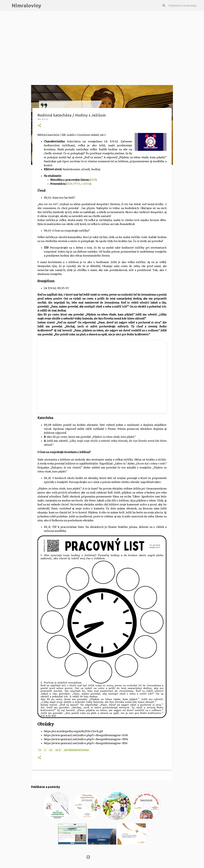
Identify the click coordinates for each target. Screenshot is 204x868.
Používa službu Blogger (102, 857)
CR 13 (58, 750)
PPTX (77, 184)
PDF (93, 180)
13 (40, 750)
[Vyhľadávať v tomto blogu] (182, 6)
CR (51, 750)
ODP (69, 184)
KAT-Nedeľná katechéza (76, 750)
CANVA (86, 184)
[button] (39, 126)
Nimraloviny (26, 5)
